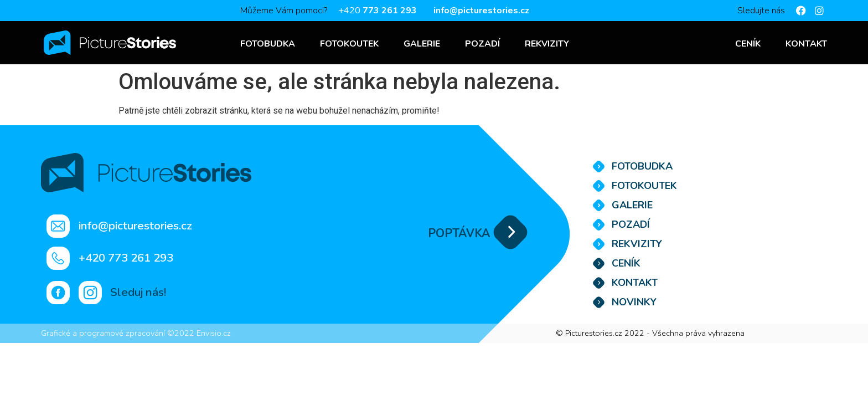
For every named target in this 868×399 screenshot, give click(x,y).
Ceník (748, 44)
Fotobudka (268, 44)
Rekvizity (547, 44)
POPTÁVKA (459, 233)
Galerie (422, 44)
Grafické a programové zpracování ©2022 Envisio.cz (136, 333)
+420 (378, 11)
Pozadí (482, 44)
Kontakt (806, 44)
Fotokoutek (349, 44)
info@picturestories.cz (481, 11)
